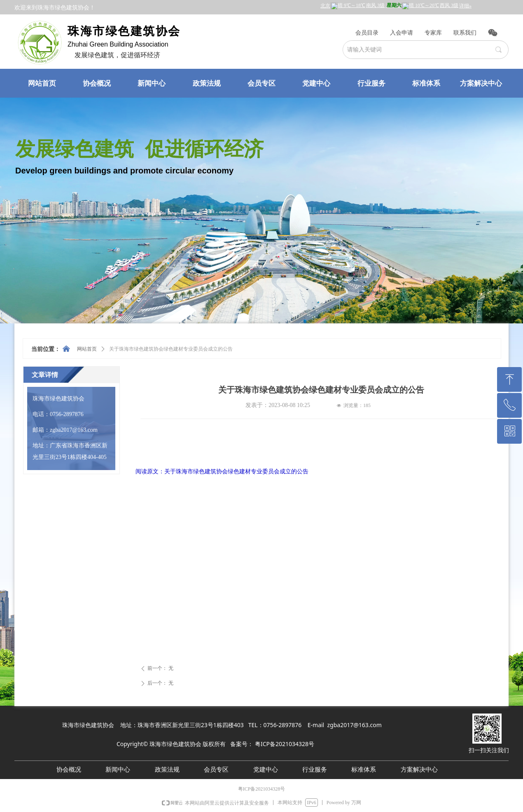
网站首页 (87, 349)
